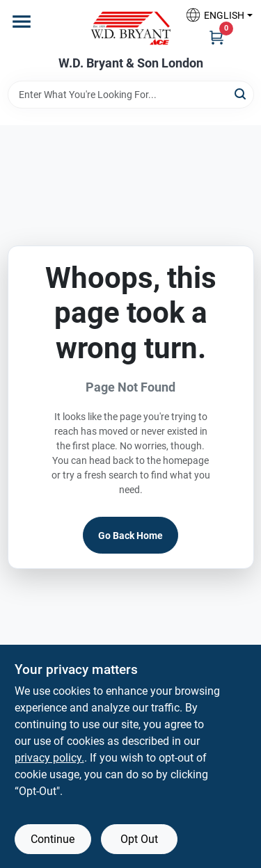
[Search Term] (131, 95)
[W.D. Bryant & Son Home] (131, 28)
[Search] (241, 94)
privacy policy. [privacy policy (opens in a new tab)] (49, 758)
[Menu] (22, 22)
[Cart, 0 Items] (216, 37)
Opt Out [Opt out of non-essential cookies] (139, 839)
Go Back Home (130, 536)
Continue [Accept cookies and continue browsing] (53, 839)
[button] (214, 15)
